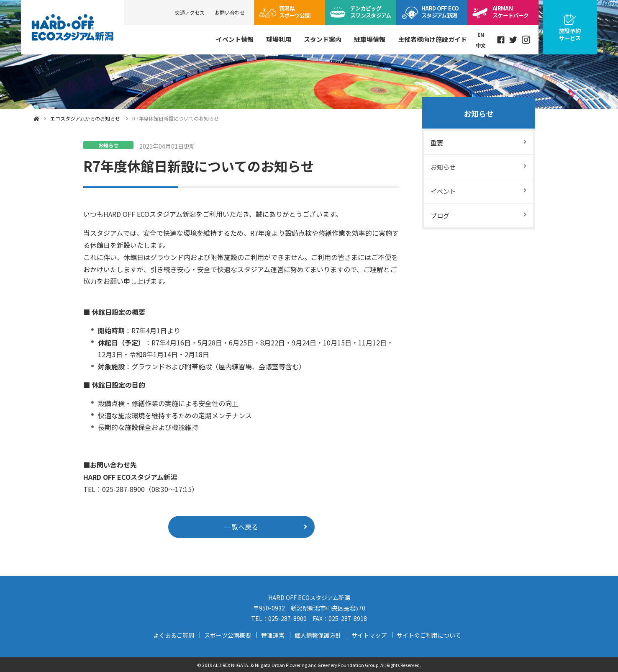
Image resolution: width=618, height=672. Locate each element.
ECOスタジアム (440, 12)
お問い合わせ (230, 12)
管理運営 (273, 635)
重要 (437, 143)
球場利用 (279, 39)
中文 (481, 45)
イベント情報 (235, 39)
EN (481, 35)
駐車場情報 (370, 39)
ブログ (440, 215)
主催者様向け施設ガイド (432, 39)
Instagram (526, 40)
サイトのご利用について (429, 635)
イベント (443, 191)
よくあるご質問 (174, 635)
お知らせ (479, 113)
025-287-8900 (287, 618)
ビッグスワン (371, 12)
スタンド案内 (323, 39)
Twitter (513, 40)
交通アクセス (190, 12)
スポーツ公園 (295, 12)
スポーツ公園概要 (228, 635)
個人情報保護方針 (318, 635)
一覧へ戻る (241, 527)
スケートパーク (510, 12)
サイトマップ (369, 635)
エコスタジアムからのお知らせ (85, 118)
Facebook (501, 40)
